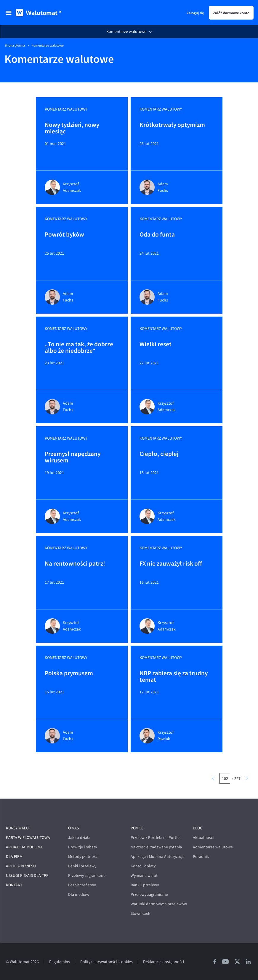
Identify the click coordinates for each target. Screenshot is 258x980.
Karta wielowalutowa (28, 838)
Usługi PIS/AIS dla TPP (27, 876)
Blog (198, 828)
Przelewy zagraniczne (87, 876)
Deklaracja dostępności (164, 962)
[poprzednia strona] (213, 778)
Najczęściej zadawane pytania (156, 847)
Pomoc (137, 828)
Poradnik (201, 857)
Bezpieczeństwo (82, 885)
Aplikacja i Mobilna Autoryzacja (158, 857)
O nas (73, 828)
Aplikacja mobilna (24, 847)
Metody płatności (83, 857)
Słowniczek (140, 913)
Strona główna (15, 45)
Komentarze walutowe (126, 32)
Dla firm (14, 857)
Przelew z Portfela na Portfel (156, 838)
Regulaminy (60, 962)
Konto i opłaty (143, 866)
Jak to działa (79, 838)
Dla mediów (79, 894)
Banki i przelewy (82, 866)
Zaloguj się (195, 13)
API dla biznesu (21, 866)
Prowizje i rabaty (82, 847)
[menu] (9, 13)
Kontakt (14, 885)
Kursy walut (18, 828)
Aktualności (203, 838)
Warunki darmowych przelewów (159, 904)
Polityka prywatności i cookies (106, 962)
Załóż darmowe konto (231, 13)
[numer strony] (225, 778)
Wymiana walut (144, 876)
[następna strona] (247, 778)
